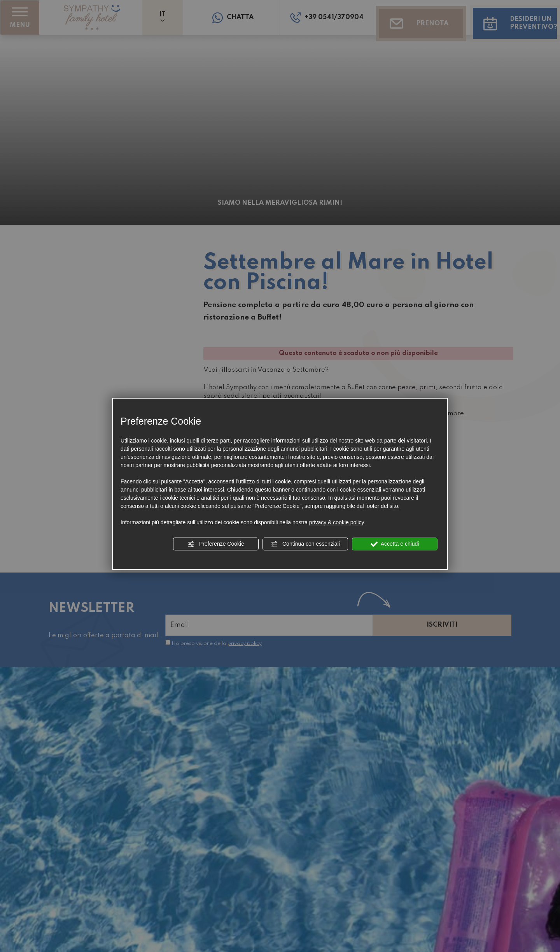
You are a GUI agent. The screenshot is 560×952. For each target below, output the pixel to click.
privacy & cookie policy (337, 522)
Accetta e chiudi (395, 544)
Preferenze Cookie (216, 544)
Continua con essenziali (305, 544)
